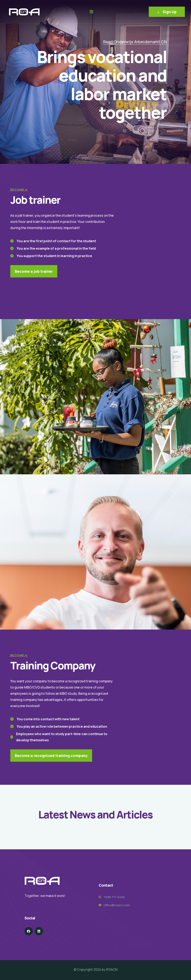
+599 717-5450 (114, 897)
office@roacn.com (117, 905)
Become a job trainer (34, 271)
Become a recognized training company (51, 756)
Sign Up (167, 12)
